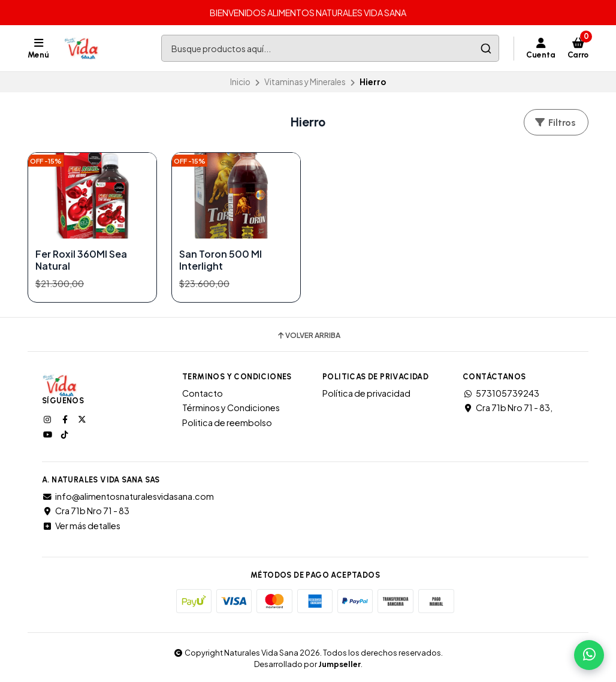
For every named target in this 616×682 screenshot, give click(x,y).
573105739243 (501, 393)
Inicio (240, 82)
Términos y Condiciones (231, 408)
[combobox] (330, 48)
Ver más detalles (81, 526)
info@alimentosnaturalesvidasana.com (128, 496)
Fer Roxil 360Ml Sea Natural (81, 260)
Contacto (203, 393)
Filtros (555, 123)
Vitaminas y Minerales (305, 82)
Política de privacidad (366, 393)
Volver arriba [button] (308, 336)
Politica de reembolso (227, 423)
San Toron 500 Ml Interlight (221, 260)
